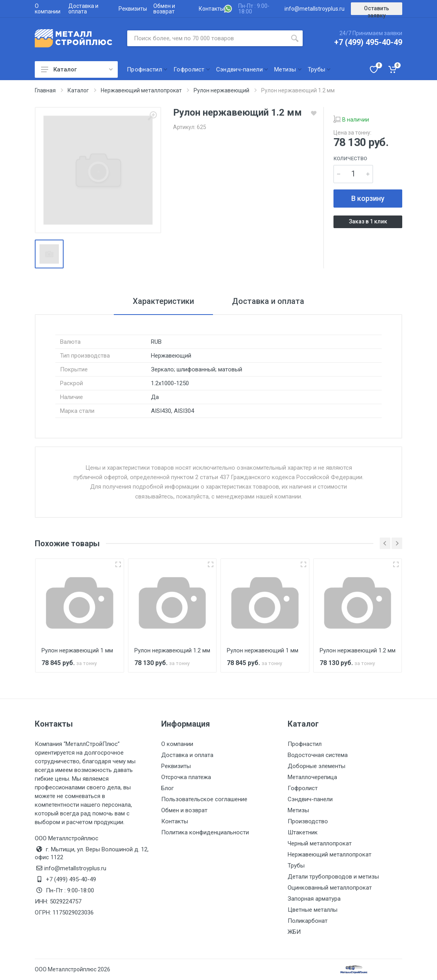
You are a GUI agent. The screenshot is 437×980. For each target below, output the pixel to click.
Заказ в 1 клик (368, 221)
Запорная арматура (314, 899)
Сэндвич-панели (310, 799)
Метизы (298, 810)
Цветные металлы (313, 910)
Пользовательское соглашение (204, 799)
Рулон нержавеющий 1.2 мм (172, 650)
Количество (350, 158)
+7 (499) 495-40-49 (368, 42)
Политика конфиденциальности (205, 832)
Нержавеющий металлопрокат (330, 854)
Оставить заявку (377, 10)
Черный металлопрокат (320, 843)
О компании (48, 9)
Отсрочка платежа (186, 777)
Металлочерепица (312, 777)
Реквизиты (133, 9)
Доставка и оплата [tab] (268, 301)
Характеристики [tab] (163, 301)
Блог (168, 788)
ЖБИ (294, 932)
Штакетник (303, 832)
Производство (308, 821)
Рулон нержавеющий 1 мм (77, 650)
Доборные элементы (316, 766)
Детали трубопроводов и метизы (333, 877)
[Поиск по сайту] (207, 38)
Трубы (296, 866)
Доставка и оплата (83, 9)
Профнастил (305, 744)
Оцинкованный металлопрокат (330, 888)
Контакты (211, 9)
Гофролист (303, 788)
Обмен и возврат (164, 9)
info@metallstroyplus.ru (315, 9)
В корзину (368, 198)
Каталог (77, 69)
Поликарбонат (308, 921)
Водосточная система (318, 755)
